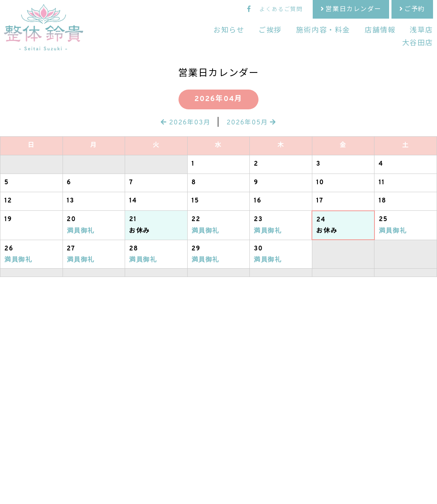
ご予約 (415, 10)
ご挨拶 (270, 31)
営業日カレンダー (353, 10)
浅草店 (421, 31)
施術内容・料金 (323, 31)
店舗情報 (380, 31)
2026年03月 (185, 123)
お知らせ (229, 31)
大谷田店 (418, 43)
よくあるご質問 (281, 10)
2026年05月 (251, 123)
